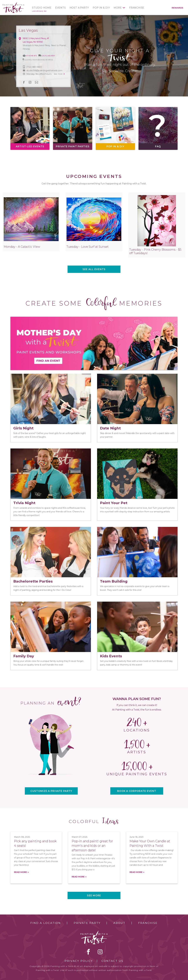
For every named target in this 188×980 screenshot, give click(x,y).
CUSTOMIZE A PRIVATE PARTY (51, 791)
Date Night (110, 428)
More (118, 8)
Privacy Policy (79, 961)
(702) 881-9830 (34, 67)
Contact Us (112, 961)
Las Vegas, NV (39, 11)
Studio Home (42, 8)
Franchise (137, 8)
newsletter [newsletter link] (37, 82)
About (119, 923)
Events (61, 8)
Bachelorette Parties (33, 581)
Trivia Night (24, 503)
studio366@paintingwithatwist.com (44, 71)
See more (94, 896)
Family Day (24, 656)
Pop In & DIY (101, 8)
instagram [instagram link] (30, 82)
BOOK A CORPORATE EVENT (137, 791)
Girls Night (23, 428)
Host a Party (79, 8)
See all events (94, 269)
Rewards (177, 8)
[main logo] (13, 3)
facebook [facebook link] (24, 82)
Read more (20, 872)
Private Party (87, 923)
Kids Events (111, 656)
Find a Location (46, 923)
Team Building (114, 581)
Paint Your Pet (114, 503)
